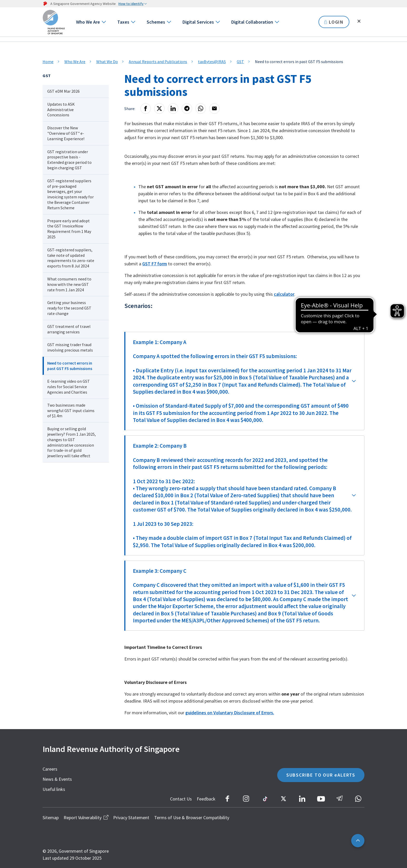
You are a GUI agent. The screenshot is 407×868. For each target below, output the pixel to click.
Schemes (156, 22)
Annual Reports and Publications (158, 62)
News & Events (57, 779)
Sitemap (51, 817)
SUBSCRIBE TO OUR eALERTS (321, 775)
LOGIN (334, 22)
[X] (159, 109)
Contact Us (181, 799)
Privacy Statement (131, 817)
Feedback (206, 799)
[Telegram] (187, 109)
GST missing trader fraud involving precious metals (70, 347)
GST (240, 62)
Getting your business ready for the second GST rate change (69, 308)
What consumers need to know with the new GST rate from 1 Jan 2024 (69, 284)
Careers (50, 769)
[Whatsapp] (201, 109)
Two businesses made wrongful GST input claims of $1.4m (71, 411)
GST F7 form (155, 264)
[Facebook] (146, 109)
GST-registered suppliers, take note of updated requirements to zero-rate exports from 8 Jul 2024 (71, 258)
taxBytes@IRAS (212, 62)
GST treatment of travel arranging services (69, 329)
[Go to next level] (103, 22)
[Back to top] (358, 841)
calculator (284, 294)
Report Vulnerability (86, 817)
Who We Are (88, 22)
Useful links (54, 789)
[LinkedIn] (173, 109)
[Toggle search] (359, 21)
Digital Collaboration (252, 22)
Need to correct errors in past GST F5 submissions (70, 366)
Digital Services (198, 22)
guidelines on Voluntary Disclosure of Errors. (230, 713)
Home (48, 62)
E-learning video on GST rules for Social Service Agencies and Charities (69, 387)
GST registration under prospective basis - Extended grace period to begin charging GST (69, 160)
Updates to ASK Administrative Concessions (61, 110)
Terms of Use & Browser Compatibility (192, 817)
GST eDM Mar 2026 (63, 91)
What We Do (107, 62)
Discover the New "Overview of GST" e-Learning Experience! (66, 133)
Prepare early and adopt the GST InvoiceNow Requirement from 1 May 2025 (69, 229)
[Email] (214, 109)
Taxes (123, 22)
